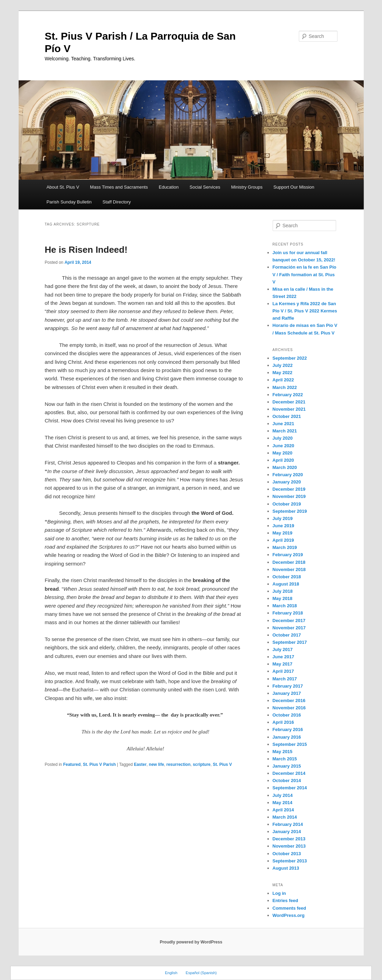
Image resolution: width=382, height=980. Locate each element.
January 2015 (287, 766)
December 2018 (289, 562)
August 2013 (286, 868)
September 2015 (290, 744)
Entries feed (285, 901)
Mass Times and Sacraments (119, 187)
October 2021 (287, 416)
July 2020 (283, 438)
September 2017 (290, 642)
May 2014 (283, 803)
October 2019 (287, 504)
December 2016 (289, 701)
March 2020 (285, 467)
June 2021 (283, 424)
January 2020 (287, 482)
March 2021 (285, 431)
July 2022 (283, 365)
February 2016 (288, 729)
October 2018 (287, 577)
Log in (279, 893)
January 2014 (287, 832)
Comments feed (290, 908)
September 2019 (290, 511)
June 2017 (283, 657)
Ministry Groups (247, 187)
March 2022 (285, 387)
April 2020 (283, 460)
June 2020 (283, 446)
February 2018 (288, 613)
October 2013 (287, 854)
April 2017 (283, 671)
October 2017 (287, 635)
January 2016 (287, 737)
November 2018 (289, 569)
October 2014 (287, 781)
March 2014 (285, 817)
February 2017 (288, 686)
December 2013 (289, 839)
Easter (140, 764)
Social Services (205, 187)
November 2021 (289, 409)
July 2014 (283, 795)
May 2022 (283, 373)
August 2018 (286, 584)
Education (169, 187)
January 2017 (287, 693)
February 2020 (288, 475)
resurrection (178, 764)
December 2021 (289, 402)
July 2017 (283, 649)
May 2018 (283, 598)
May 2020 (283, 453)
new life (156, 764)
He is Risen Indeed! (86, 250)
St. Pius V (222, 764)
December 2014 (289, 773)
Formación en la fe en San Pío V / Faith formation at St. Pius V (305, 274)
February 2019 (288, 555)
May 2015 (283, 752)
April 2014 (283, 810)
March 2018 (285, 606)
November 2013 (289, 846)
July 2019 (283, 518)
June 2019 (283, 526)
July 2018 (283, 591)
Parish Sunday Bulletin (69, 202)
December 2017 (289, 621)
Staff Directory (117, 202)
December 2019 (289, 489)
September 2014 (290, 788)
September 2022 (290, 358)
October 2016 (287, 715)
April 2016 (283, 722)
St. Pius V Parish (99, 764)
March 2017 (285, 679)
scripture (202, 764)
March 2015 (285, 759)
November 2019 (289, 496)
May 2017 (283, 664)
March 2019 (285, 547)
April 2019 (283, 540)
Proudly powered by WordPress (191, 942)
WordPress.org (289, 915)
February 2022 (288, 395)
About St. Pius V (63, 187)
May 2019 (283, 533)
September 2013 (290, 861)
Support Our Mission (294, 187)
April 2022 (283, 380)
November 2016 (289, 708)
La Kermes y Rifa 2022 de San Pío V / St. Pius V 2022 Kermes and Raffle (305, 311)
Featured (72, 764)
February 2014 (288, 824)
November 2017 (289, 628)
